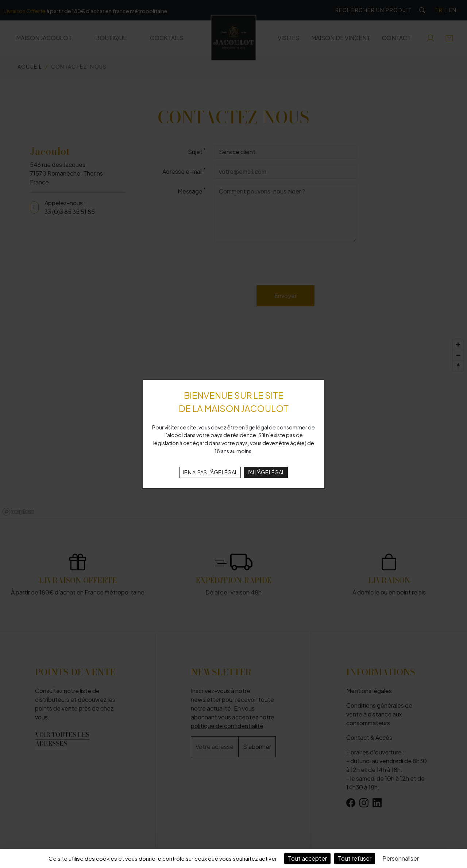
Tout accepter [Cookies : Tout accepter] (307, 858)
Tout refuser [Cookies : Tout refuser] (355, 858)
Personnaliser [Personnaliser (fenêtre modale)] (401, 858)
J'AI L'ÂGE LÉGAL (266, 472)
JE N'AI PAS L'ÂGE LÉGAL (210, 472)
